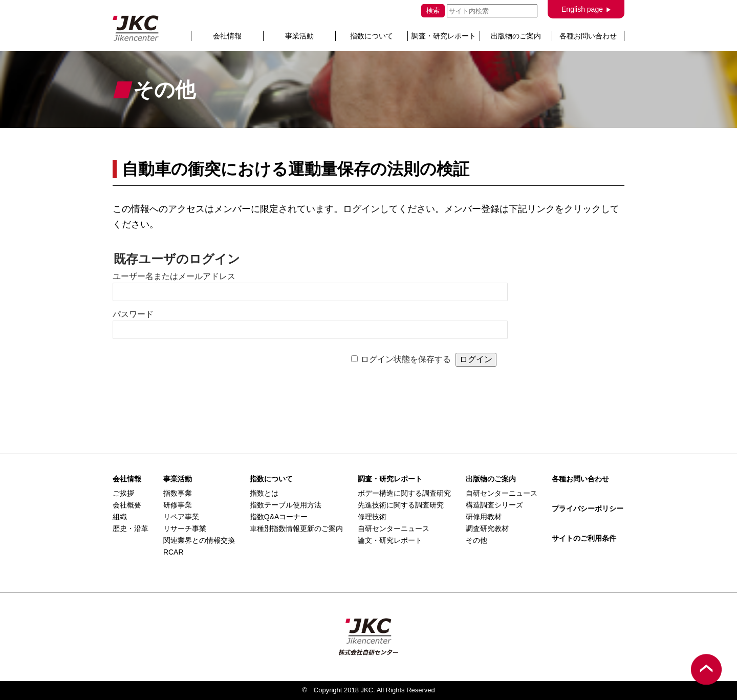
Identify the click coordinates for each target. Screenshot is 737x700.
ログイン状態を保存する (406, 359)
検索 (433, 10)
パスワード (133, 314)
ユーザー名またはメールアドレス (174, 276)
